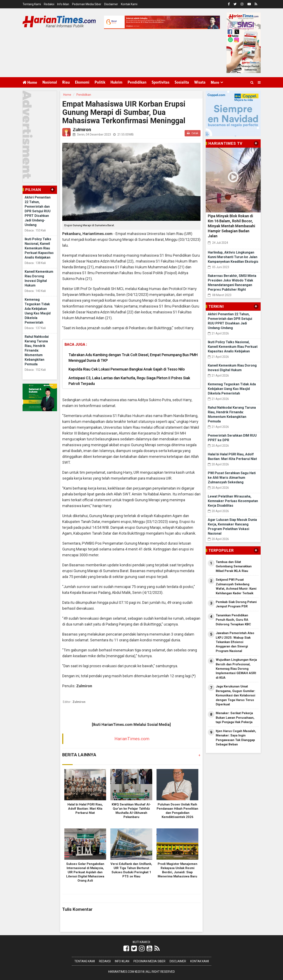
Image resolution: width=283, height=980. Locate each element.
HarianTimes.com (132, 739)
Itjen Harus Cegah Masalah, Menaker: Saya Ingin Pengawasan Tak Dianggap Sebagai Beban (236, 738)
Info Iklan (63, 4)
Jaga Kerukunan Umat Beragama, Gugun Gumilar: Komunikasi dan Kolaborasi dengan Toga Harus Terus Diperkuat (235, 695)
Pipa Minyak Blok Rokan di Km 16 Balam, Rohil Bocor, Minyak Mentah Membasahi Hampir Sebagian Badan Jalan (232, 226)
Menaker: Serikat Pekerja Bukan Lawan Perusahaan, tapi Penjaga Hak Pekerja (235, 718)
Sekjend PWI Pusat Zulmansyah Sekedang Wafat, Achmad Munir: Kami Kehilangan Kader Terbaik (236, 586)
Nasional (50, 82)
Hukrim (116, 82)
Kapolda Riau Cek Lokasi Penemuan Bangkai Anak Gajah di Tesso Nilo (127, 369)
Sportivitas (161, 82)
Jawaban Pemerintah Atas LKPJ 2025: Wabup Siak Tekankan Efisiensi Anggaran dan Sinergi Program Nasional (235, 642)
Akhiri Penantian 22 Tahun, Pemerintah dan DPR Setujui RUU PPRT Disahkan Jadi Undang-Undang (38, 211)
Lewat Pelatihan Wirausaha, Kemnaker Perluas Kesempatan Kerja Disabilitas (233, 501)
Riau (66, 82)
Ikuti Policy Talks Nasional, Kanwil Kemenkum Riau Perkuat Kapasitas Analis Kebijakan (39, 248)
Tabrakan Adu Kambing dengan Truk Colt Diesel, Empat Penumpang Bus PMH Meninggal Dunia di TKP (133, 358)
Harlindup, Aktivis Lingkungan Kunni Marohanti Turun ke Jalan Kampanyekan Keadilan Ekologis (233, 257)
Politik (100, 82)
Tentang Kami (32, 4)
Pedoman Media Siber (87, 4)
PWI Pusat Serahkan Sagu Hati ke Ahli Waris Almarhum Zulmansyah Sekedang (232, 478)
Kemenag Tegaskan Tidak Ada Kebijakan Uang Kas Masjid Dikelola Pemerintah (232, 389)
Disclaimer (111, 4)
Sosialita (182, 82)
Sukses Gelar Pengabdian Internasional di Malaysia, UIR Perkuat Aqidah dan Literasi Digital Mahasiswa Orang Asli (85, 872)
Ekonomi (82, 82)
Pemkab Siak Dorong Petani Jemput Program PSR (236, 604)
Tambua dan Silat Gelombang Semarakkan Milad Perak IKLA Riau (234, 566)
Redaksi (49, 4)
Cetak (193, 133)
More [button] (215, 83)
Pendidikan (137, 82)
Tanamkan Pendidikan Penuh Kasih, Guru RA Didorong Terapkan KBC (233, 620)
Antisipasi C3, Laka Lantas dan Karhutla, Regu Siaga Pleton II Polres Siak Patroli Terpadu (129, 381)
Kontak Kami (129, 4)
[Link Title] (126, 949)
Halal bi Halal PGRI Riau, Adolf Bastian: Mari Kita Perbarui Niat (85, 809)
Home (30, 82)
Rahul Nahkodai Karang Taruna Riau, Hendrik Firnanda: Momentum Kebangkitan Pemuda (37, 350)
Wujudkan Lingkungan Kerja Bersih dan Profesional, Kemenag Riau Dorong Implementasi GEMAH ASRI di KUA (236, 669)
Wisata (200, 82)
